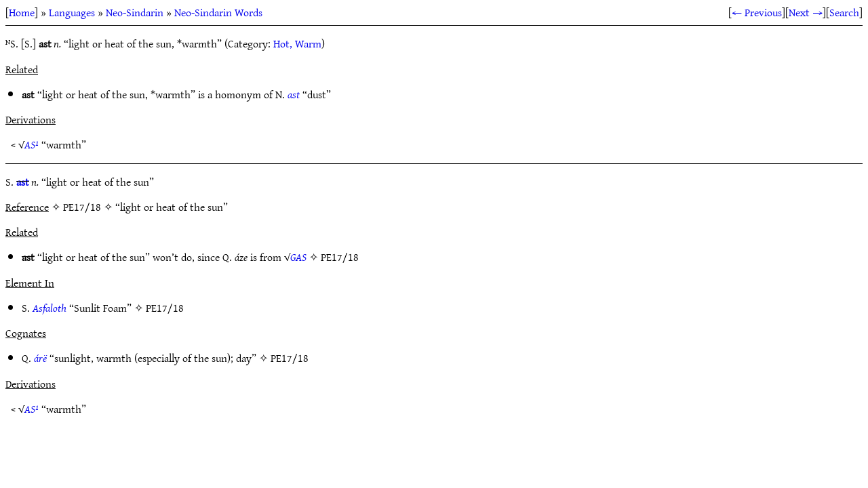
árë (40, 358)
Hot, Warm (297, 43)
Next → (806, 12)
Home (22, 12)
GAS (298, 257)
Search (844, 12)
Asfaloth (50, 308)
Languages (72, 12)
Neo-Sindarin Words (218, 12)
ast (294, 94)
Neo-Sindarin (135, 12)
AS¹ (32, 144)
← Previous (757, 12)
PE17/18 (340, 257)
